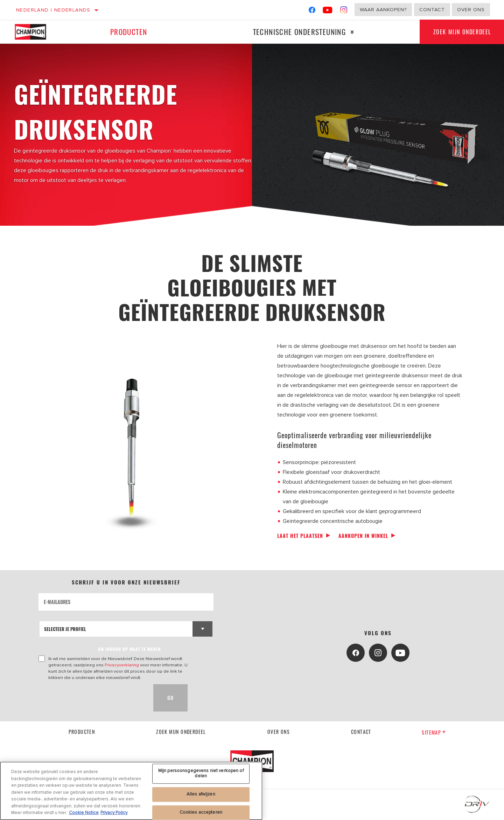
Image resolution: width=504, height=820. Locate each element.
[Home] (36, 32)
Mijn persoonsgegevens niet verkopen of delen (201, 773)
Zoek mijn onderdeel (181, 732)
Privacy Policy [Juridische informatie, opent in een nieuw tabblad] (114, 813)
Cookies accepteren (201, 812)
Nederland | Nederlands (53, 10)
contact (361, 732)
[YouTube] (328, 11)
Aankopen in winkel (363, 536)
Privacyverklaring (122, 665)
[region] (131, 791)
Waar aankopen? (383, 10)
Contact (432, 10)
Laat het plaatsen (300, 536)
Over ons (471, 10)
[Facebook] (312, 11)
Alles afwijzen (201, 794)
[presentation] (92, 698)
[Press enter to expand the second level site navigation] (352, 32)
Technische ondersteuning (299, 32)
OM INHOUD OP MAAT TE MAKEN (129, 649)
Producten (128, 32)
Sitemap (434, 732)
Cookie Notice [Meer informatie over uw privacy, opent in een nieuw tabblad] (84, 813)
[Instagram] (344, 11)
